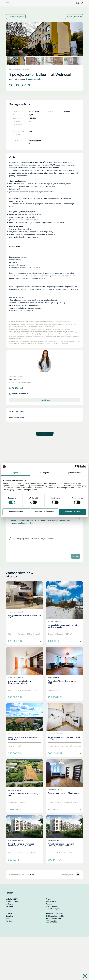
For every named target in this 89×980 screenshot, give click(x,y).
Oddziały (9, 916)
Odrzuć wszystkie (16, 512)
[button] (81, 38)
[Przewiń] (39, 690)
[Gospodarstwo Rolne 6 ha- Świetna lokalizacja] (25, 730)
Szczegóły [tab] (45, 473)
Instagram (10, 904)
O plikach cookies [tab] (74, 473)
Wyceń (49, 904)
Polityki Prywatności (47, 539)
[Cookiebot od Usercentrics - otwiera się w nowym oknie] (77, 467)
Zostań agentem (53, 906)
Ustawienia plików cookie (44, 512)
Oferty (49, 899)
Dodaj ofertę (51, 901)
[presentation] (25, 546)
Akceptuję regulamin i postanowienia (34, 539)
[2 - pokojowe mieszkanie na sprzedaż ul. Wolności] (64, 730)
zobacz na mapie (33, 79)
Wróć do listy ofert (16, 17)
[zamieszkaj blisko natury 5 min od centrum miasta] (64, 613)
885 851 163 (16, 388)
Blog (8, 918)
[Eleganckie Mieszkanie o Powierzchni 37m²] (25, 613)
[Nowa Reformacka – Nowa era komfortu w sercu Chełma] (25, 839)
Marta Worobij (14, 379)
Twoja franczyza (53, 909)
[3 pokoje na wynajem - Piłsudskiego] (64, 786)
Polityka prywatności (54, 914)
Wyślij (76, 556)
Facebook (10, 906)
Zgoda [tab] (15, 473)
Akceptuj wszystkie (73, 512)
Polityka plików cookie (55, 916)
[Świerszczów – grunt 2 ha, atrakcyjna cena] (25, 786)
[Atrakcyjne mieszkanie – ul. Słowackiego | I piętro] (25, 674)
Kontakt (9, 921)
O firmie (9, 914)
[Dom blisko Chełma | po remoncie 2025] (64, 674)
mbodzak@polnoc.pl (18, 394)
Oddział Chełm (44, 400)
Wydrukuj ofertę (74, 17)
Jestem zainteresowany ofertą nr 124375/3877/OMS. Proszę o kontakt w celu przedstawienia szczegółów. (45, 527)
